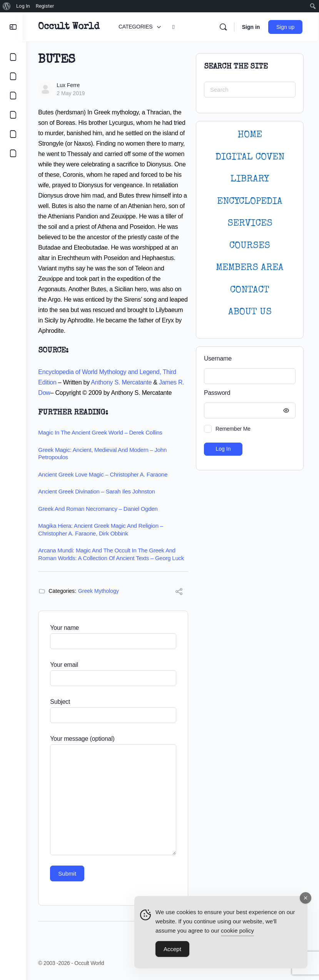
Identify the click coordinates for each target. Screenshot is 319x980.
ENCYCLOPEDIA (250, 202)
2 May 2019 (74, 93)
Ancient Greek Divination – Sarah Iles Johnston (100, 491)
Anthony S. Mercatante (125, 382)
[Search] (224, 27)
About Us (250, 312)
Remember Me (233, 429)
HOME (250, 135)
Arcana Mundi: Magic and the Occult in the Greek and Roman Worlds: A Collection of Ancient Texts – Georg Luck (114, 554)
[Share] (179, 593)
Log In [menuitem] (23, 6)
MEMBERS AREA (250, 268)
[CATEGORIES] (13, 57)
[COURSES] (13, 115)
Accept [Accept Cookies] (172, 950)
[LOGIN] (13, 134)
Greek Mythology (102, 591)
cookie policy (237, 931)
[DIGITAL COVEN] (13, 153)
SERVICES (250, 224)
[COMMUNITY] (13, 76)
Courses (250, 246)
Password (248, 393)
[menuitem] (7, 6)
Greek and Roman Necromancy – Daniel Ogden (101, 509)
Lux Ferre (72, 85)
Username (218, 358)
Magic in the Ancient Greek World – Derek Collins (104, 432)
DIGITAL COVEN (250, 157)
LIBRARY (250, 179)
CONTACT (250, 290)
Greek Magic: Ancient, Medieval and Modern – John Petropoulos (106, 454)
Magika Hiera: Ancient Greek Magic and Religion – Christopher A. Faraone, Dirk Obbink (104, 529)
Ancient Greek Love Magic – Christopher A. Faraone (106, 474)
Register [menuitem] (45, 6)
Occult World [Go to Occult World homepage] (72, 27)
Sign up (286, 27)
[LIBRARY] (13, 96)
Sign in (252, 27)
